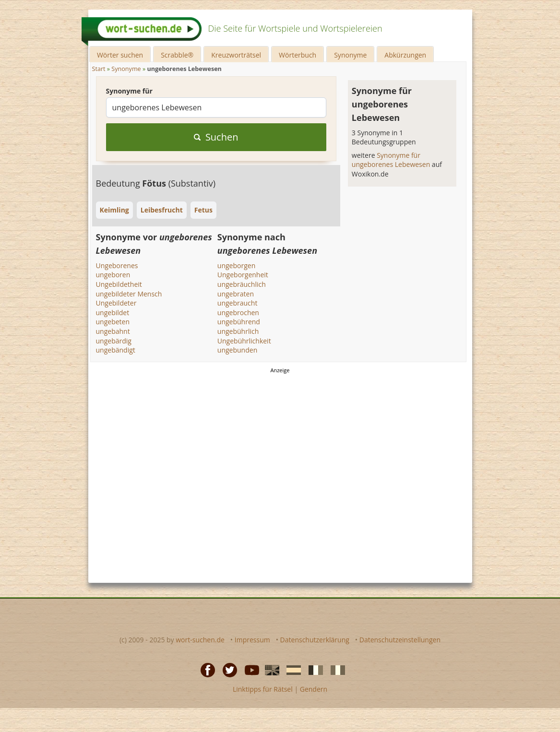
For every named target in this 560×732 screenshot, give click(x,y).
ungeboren (113, 275)
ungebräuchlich (242, 284)
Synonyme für (129, 91)
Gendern (314, 689)
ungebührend (239, 322)
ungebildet (113, 313)
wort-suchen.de (200, 640)
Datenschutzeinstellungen (400, 640)
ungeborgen (236, 266)
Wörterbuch (298, 55)
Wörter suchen (120, 55)
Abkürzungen (405, 55)
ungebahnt (113, 331)
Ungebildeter (116, 303)
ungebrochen (238, 313)
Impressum (252, 640)
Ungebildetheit (119, 284)
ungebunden (237, 350)
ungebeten (113, 322)
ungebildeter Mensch (129, 294)
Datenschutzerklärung (315, 640)
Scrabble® (177, 55)
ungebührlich (238, 331)
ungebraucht (238, 303)
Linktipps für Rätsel (263, 689)
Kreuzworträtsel (236, 55)
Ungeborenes (117, 266)
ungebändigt (116, 350)
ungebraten (236, 294)
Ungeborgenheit (243, 275)
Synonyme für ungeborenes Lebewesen (392, 160)
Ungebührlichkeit (244, 341)
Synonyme (350, 55)
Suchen (216, 137)
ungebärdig (114, 341)
